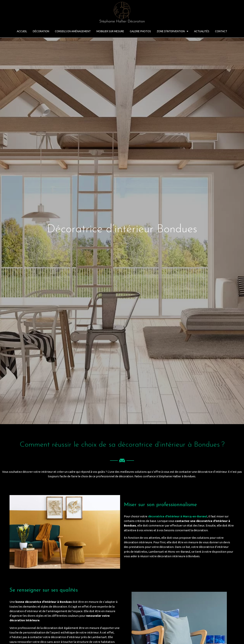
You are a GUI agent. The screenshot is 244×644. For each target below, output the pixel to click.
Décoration (41, 31)
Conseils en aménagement (73, 31)
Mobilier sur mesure (110, 31)
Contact (221, 31)
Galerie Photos (140, 31)
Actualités (202, 31)
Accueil (22, 31)
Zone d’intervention (173, 31)
